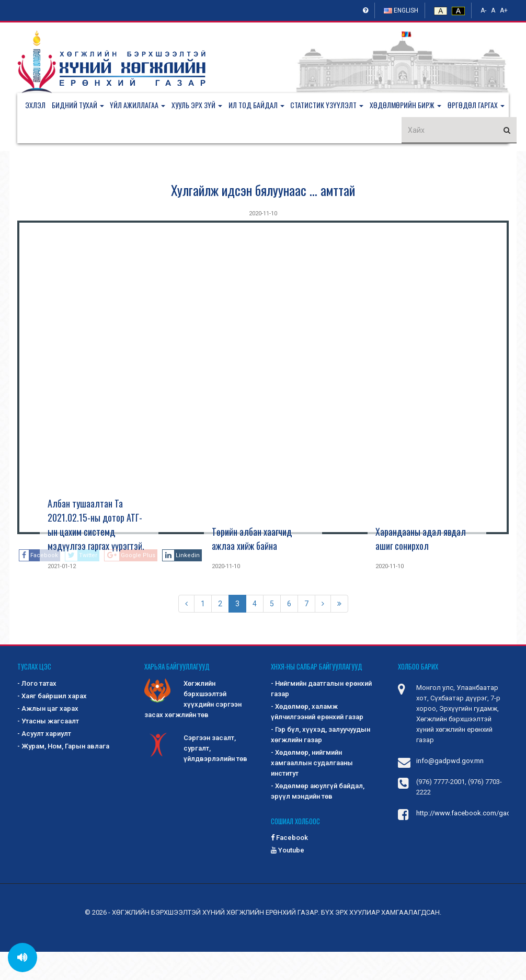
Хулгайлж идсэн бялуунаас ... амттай (263, 218)
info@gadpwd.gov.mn (450, 789)
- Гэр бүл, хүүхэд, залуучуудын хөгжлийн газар (321, 763)
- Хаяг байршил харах (52, 724)
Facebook (289, 866)
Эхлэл (35, 106)
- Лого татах (37, 712)
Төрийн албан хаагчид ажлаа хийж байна (252, 567)
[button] (83, 106)
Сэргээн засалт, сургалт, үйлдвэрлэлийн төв (196, 776)
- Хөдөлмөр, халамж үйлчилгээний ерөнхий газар (317, 740)
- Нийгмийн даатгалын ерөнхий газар (321, 717)
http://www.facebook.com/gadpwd (470, 841)
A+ (504, 10)
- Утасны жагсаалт (48, 749)
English (401, 10)
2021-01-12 (62, 595)
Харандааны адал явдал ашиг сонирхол (421, 567)
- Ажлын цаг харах (48, 737)
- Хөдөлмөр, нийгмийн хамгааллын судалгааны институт (312, 791)
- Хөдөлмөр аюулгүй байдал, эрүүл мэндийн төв (318, 819)
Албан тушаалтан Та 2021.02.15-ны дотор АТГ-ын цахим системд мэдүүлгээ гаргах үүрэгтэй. (96, 553)
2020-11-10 (263, 242)
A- (483, 10)
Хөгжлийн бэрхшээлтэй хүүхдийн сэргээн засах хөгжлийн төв (193, 727)
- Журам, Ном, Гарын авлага (63, 774)
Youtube (288, 878)
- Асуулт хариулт (44, 762)
